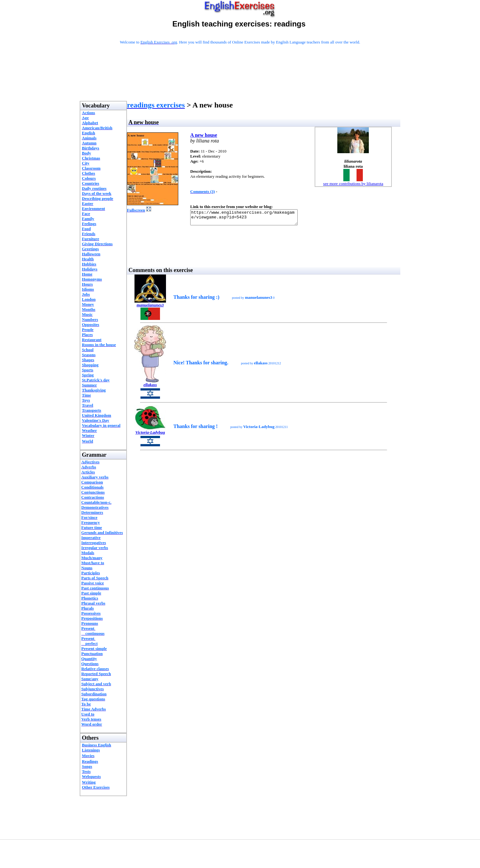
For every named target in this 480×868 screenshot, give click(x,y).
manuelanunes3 (150, 308)
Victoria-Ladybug (150, 435)
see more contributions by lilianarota (353, 184)
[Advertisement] (240, 81)
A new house (204, 135)
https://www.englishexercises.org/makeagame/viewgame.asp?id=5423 (250, 219)
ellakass (150, 388)
